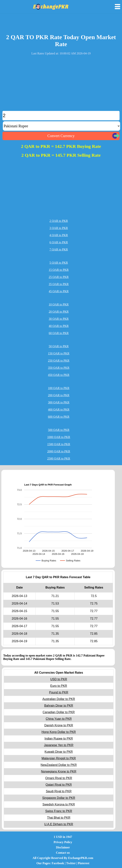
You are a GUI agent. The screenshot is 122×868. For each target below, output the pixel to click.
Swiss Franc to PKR (59, 811)
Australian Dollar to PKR (59, 699)
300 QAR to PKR (59, 402)
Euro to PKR (59, 686)
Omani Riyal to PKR (59, 778)
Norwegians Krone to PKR (59, 771)
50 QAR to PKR (59, 346)
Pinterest (84, 863)
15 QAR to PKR (59, 270)
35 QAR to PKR (59, 284)
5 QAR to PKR (59, 263)
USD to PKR (59, 679)
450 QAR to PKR (59, 375)
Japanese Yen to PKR (59, 745)
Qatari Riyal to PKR (59, 785)
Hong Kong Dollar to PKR (59, 732)
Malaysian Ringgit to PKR (59, 758)
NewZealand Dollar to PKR (59, 765)
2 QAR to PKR (59, 221)
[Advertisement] (61, 85)
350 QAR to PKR (59, 368)
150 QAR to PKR (59, 353)
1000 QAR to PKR (59, 437)
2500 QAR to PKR (59, 458)
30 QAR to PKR (59, 319)
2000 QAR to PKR (59, 451)
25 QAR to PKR (59, 277)
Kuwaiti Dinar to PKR (59, 752)
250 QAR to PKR (59, 361)
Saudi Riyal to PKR (59, 791)
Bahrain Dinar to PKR (59, 706)
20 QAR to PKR (59, 312)
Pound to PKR (59, 692)
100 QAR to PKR (59, 388)
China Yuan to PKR (59, 719)
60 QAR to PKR (59, 333)
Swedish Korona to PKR (59, 804)
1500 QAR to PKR (59, 444)
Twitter (71, 863)
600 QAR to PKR (59, 417)
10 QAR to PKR (59, 304)
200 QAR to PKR (59, 395)
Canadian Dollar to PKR (59, 712)
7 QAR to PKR (59, 249)
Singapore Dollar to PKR (59, 798)
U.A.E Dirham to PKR (59, 824)
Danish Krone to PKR (59, 725)
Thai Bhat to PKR (59, 818)
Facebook (58, 863)
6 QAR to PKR (59, 242)
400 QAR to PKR (59, 410)
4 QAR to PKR (59, 235)
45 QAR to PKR (59, 291)
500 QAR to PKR (59, 430)
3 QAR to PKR (59, 228)
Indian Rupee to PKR (59, 739)
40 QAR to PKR (59, 326)
